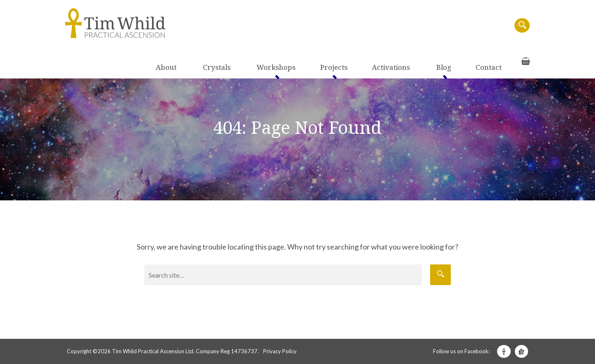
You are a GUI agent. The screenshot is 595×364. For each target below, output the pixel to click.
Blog (443, 26)
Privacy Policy (280, 351)
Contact (470, 26)
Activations (409, 26)
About (256, 26)
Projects (369, 26)
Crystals (287, 26)
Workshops (328, 26)
